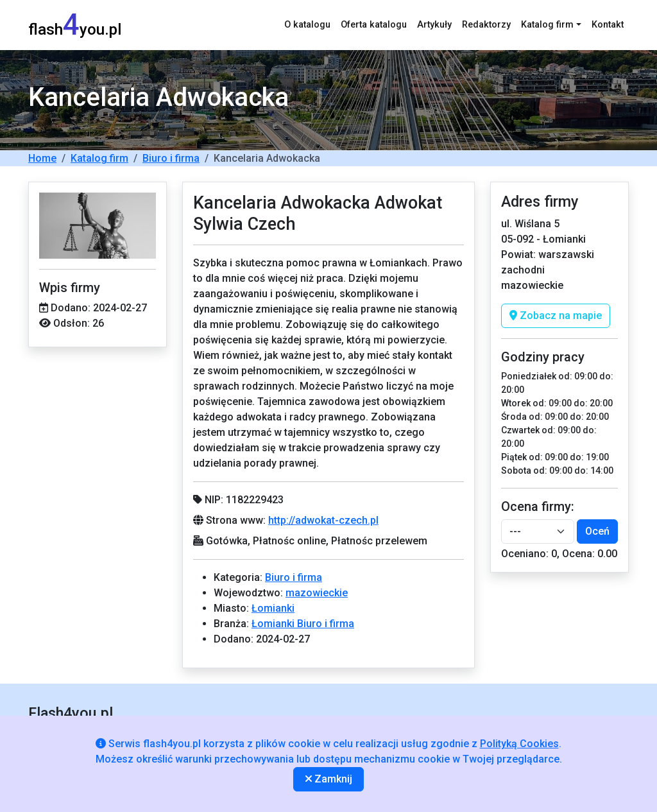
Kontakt (608, 25)
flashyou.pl (75, 25)
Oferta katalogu (374, 25)
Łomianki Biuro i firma (303, 624)
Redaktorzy (486, 25)
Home (42, 158)
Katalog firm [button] (547, 25)
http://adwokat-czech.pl (323, 520)
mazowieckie (317, 593)
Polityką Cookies (519, 744)
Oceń (597, 531)
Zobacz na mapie (556, 315)
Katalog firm (99, 158)
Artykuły (434, 25)
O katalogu (307, 25)
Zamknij (329, 779)
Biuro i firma (171, 158)
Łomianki (273, 608)
